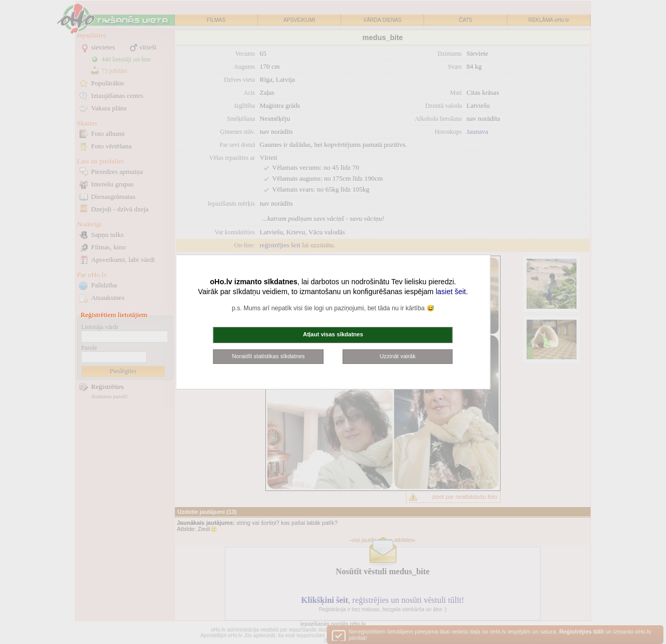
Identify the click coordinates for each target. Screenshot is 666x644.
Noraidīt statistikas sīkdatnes (268, 356)
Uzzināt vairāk (398, 356)
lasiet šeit (451, 292)
